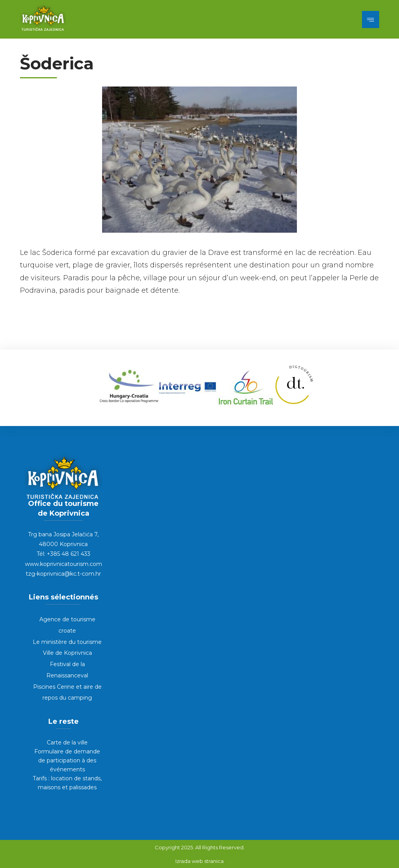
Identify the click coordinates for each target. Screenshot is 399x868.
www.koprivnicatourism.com (64, 564)
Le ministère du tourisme (67, 642)
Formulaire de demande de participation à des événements (67, 760)
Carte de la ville (67, 742)
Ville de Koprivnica (67, 653)
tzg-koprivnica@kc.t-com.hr (63, 574)
